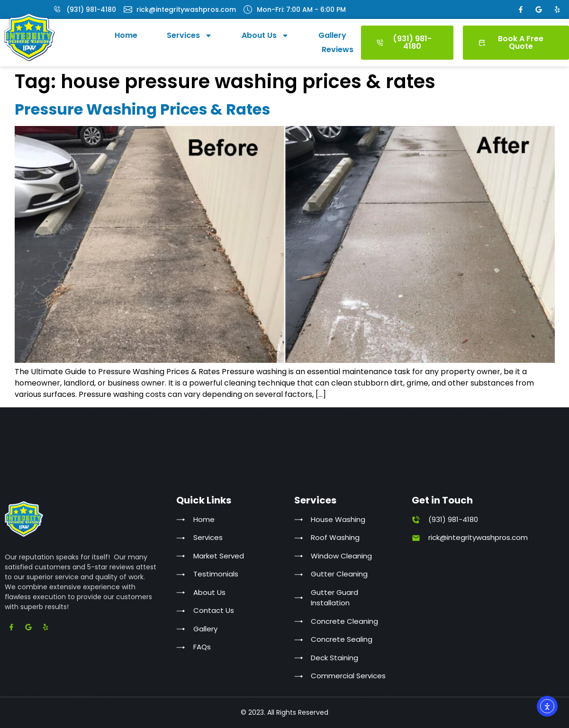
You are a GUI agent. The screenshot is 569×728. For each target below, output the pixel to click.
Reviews (338, 49)
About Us (265, 36)
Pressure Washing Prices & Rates (142, 109)
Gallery (332, 35)
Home (126, 35)
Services (190, 36)
